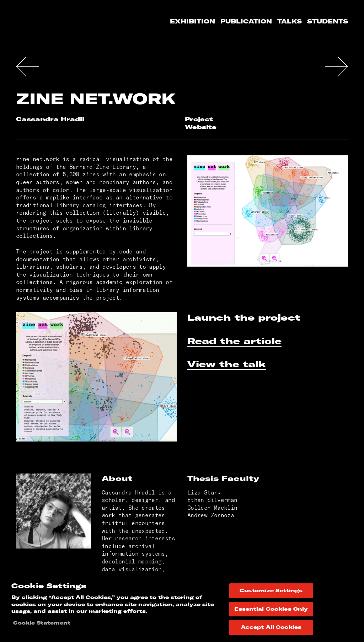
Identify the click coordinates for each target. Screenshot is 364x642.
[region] (182, 608)
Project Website (201, 123)
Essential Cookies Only (271, 609)
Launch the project (244, 317)
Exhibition (192, 21)
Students (328, 21)
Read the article (234, 341)
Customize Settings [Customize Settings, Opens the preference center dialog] (271, 590)
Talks (290, 21)
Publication (246, 21)
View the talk (227, 364)
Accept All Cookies (271, 627)
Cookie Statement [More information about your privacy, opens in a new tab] (42, 623)
